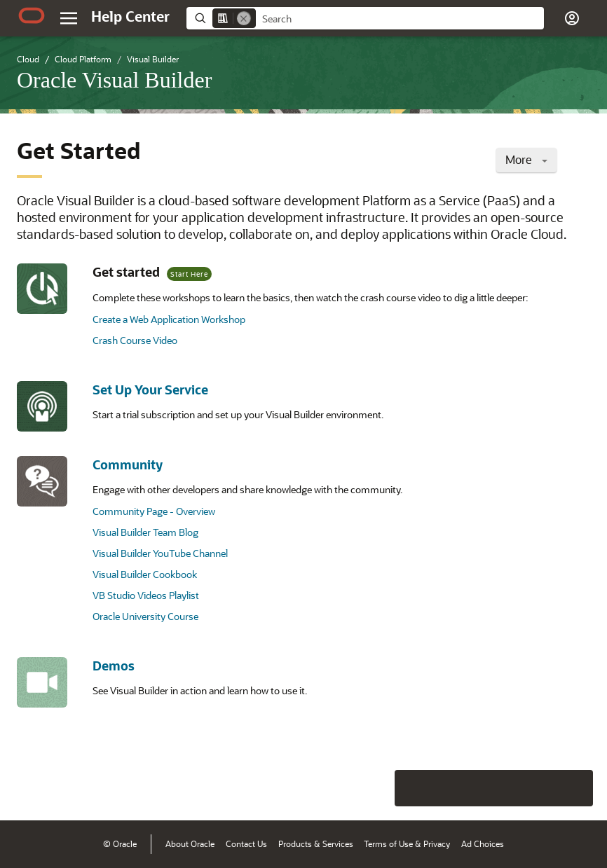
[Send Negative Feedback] (538, 788)
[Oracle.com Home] (32, 15)
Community (128, 464)
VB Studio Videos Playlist (146, 595)
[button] (572, 18)
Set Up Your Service (150, 390)
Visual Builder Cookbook (145, 574)
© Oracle (120, 843)
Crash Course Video (135, 340)
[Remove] (244, 18)
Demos (114, 666)
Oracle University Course (145, 616)
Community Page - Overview (154, 511)
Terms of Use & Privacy (407, 843)
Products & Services (316, 843)
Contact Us (246, 843)
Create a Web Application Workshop (169, 319)
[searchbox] (400, 19)
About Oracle (190, 843)
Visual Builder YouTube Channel (160, 553)
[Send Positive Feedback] (575, 788)
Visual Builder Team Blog (145, 532)
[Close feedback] (379, 788)
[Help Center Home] (130, 16)
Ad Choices (483, 843)
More (526, 159)
